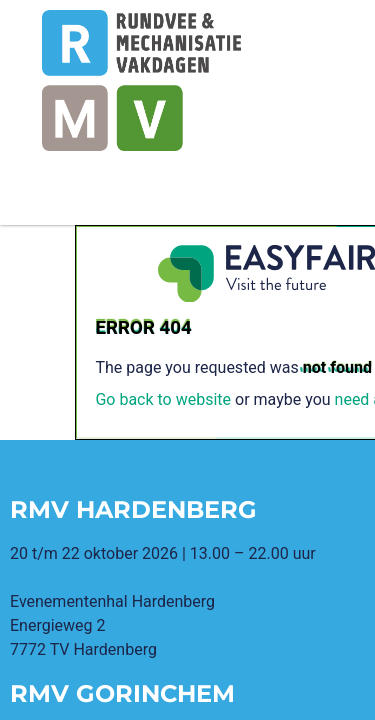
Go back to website (163, 399)
